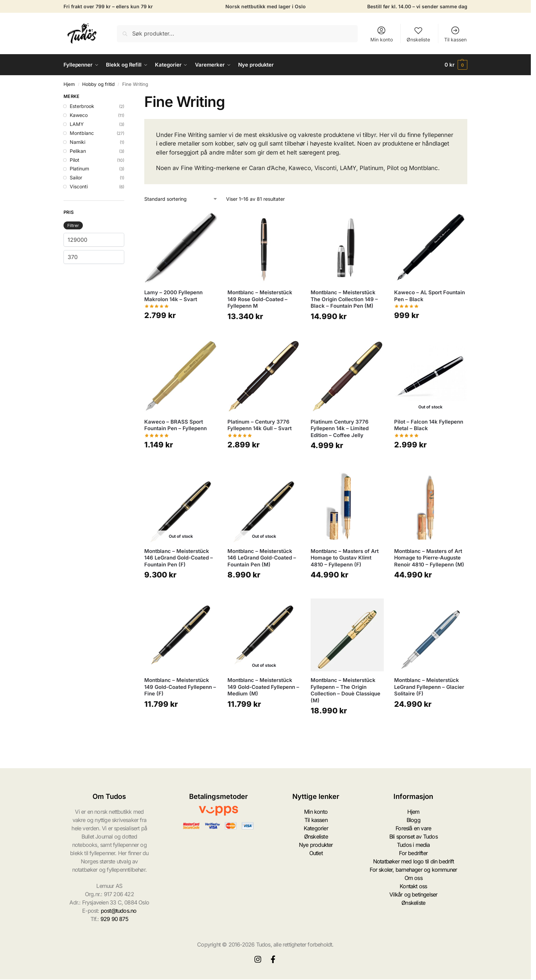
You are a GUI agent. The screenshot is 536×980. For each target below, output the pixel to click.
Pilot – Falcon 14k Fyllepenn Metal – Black (429, 425)
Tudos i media (413, 845)
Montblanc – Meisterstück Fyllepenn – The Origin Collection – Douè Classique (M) (345, 690)
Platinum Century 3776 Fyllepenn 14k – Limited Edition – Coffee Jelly (340, 428)
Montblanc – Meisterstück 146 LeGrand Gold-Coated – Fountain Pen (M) (262, 558)
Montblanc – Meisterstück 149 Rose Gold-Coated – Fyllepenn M (260, 299)
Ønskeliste (418, 34)
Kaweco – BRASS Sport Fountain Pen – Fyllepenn (176, 425)
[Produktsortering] (181, 199)
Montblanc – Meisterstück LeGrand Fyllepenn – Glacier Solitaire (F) (429, 687)
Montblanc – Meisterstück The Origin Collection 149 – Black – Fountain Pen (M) (344, 299)
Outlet (316, 853)
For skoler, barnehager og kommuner (413, 870)
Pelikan (78, 151)
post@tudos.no (119, 911)
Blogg (413, 820)
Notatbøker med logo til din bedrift (413, 861)
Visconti (79, 186)
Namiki (77, 142)
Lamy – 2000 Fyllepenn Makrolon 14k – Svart (173, 296)
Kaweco (79, 115)
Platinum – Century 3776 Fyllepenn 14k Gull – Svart (260, 425)
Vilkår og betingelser (413, 894)
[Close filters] (126, 97)
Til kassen (455, 34)
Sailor (76, 177)
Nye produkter (316, 845)
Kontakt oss (413, 886)
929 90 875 (114, 919)
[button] (456, 65)
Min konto (382, 34)
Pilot (75, 160)
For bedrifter (413, 853)
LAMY (77, 124)
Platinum (79, 169)
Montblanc (82, 133)
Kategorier (316, 828)
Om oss (413, 878)
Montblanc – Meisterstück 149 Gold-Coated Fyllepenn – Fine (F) (180, 687)
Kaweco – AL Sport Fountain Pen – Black (430, 296)
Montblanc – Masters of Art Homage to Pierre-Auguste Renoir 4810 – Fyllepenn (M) (429, 558)
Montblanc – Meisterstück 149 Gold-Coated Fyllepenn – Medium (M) (263, 687)
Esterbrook (82, 106)
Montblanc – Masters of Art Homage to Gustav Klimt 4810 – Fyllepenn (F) (345, 558)
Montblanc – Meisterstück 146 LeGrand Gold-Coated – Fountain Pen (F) (179, 558)
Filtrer (73, 225)
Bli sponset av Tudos (413, 837)
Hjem (69, 84)
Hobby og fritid (98, 84)
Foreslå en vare (413, 828)
